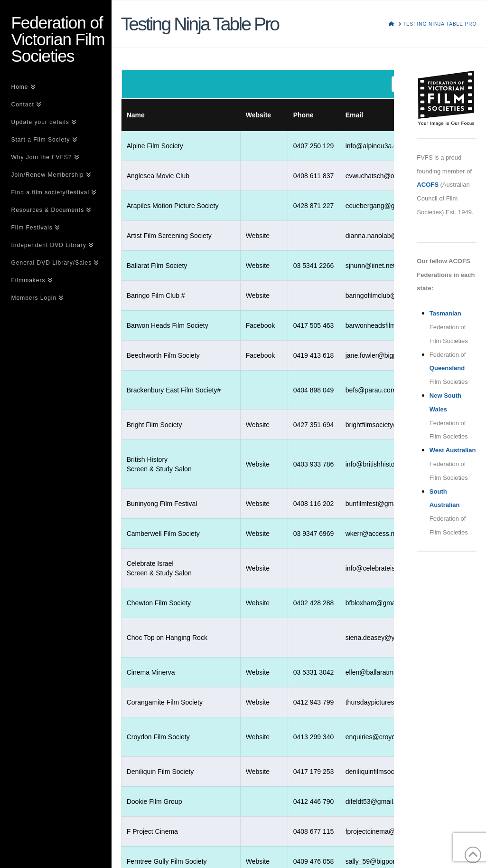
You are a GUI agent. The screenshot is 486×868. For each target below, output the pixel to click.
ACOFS (428, 185)
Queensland (447, 368)
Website (258, 236)
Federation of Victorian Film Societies (58, 39)
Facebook (260, 325)
